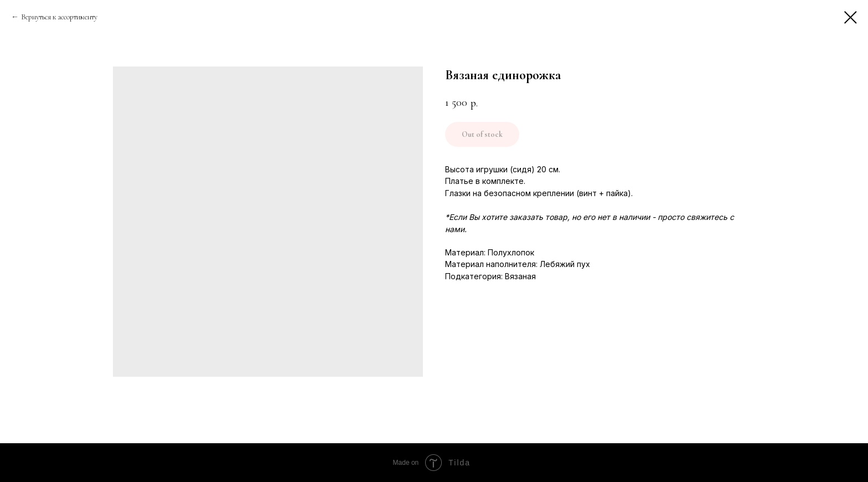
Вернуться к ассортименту (59, 17)
